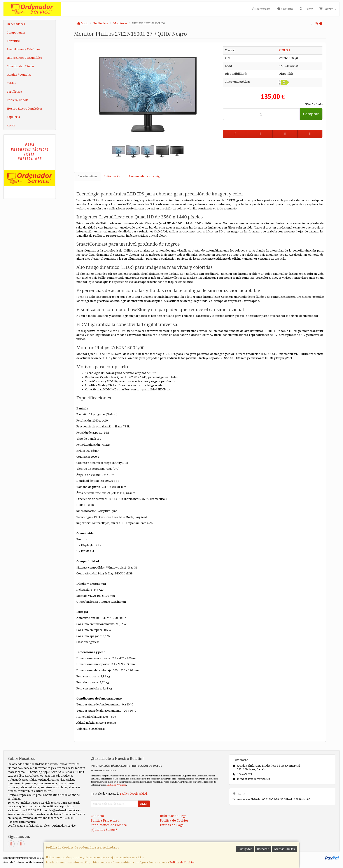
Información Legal (174, 816)
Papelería (13, 117)
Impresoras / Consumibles (24, 58)
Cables (11, 83)
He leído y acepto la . (121, 794)
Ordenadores (16, 24)
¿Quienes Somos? (104, 830)
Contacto (285, 9)
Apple (11, 125)
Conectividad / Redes (20, 66)
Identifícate (261, 9)
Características (87, 176)
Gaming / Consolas (19, 75)
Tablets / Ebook (17, 100)
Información (113, 176)
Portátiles (13, 41)
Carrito (328, 9)
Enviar (144, 804)
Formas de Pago (172, 825)
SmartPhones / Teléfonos (23, 49)
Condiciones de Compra (109, 825)
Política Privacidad (105, 820)
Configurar (245, 849)
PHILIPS (284, 50)
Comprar (311, 114)
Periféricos (14, 92)
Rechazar (263, 849)
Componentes (16, 33)
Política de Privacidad (117, 785)
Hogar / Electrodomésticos (24, 109)
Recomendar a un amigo (145, 176)
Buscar (306, 9)
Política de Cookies (182, 862)
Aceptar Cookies (284, 849)
